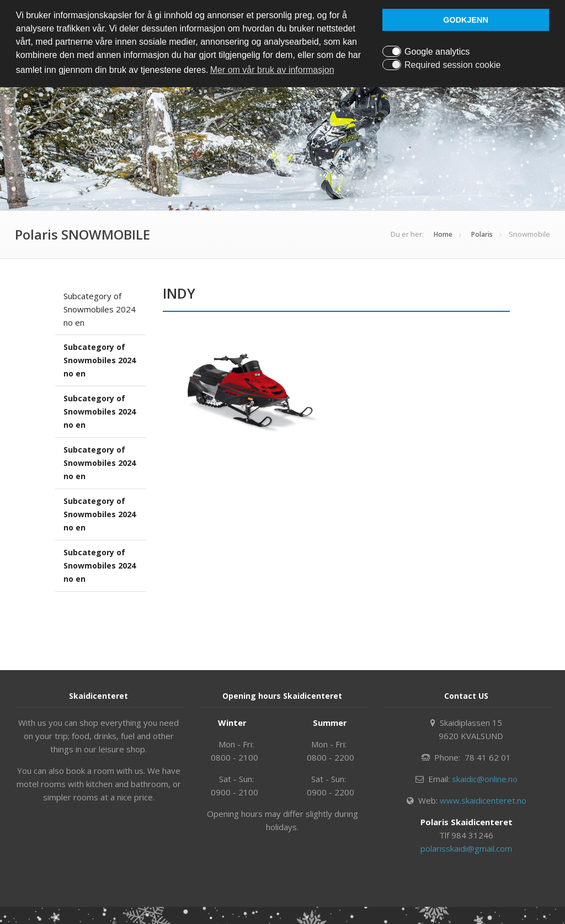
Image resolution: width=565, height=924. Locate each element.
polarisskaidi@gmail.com (466, 848)
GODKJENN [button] (466, 20)
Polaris (482, 234)
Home (443, 234)
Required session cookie (452, 65)
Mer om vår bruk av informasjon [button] (272, 70)
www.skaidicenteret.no (483, 800)
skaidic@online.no (485, 779)
